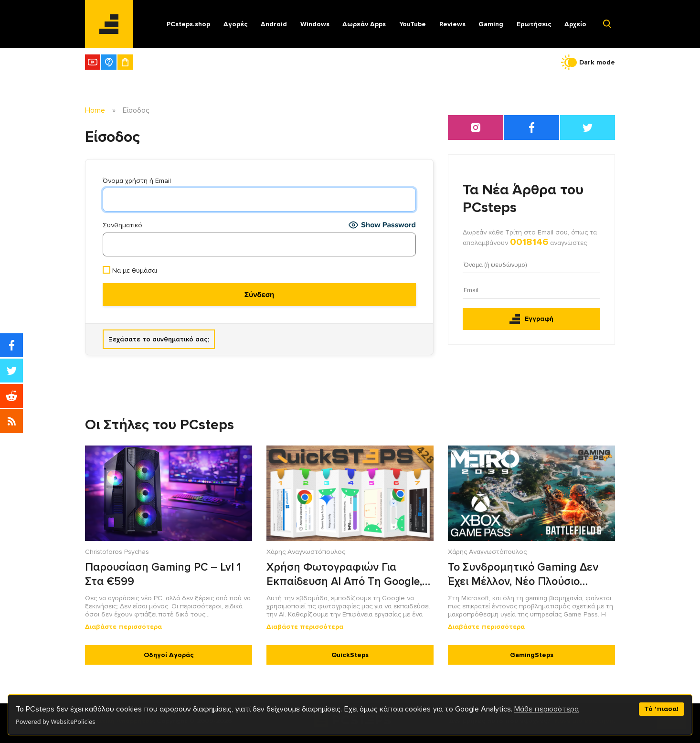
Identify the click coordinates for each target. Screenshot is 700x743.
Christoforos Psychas (117, 552)
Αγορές (236, 24)
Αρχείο (575, 24)
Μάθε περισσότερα (546, 709)
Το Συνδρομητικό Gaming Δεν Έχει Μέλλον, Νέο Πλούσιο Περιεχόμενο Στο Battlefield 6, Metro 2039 (524, 575)
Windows (315, 24)
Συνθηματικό (122, 225)
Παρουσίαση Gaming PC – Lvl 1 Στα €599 (163, 574)
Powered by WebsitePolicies (55, 722)
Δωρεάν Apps (364, 24)
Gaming (491, 24)
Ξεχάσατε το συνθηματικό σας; (159, 339)
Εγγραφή (531, 319)
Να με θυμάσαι (130, 270)
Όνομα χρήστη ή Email (137, 181)
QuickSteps (350, 655)
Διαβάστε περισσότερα (123, 627)
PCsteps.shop (188, 24)
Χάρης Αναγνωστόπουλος (306, 552)
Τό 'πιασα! (661, 709)
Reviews (452, 24)
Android (274, 24)
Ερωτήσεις (534, 24)
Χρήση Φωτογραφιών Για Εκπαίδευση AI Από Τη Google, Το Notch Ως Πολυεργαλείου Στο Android (348, 575)
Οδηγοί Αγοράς (169, 655)
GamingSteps (532, 655)
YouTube (413, 24)
